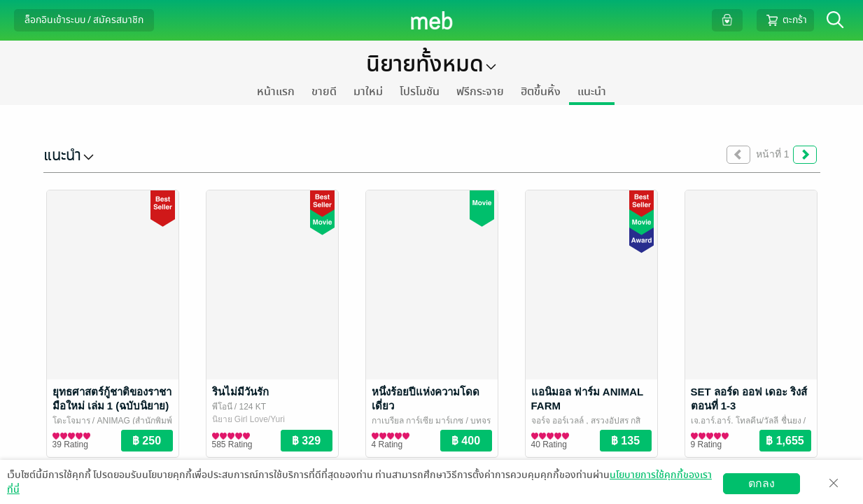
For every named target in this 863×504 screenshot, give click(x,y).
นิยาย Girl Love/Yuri (248, 419)
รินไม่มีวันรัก (240, 392)
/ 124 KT (250, 407)
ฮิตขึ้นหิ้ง (541, 92)
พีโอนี (222, 407)
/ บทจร (477, 421)
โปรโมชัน (420, 92)
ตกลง (762, 483)
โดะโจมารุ (71, 421)
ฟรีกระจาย (480, 92)
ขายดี (324, 92)
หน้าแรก (276, 92)
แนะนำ (592, 92)
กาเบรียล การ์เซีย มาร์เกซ (418, 421)
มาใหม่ (368, 92)
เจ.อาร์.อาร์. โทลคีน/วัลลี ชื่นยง (746, 421)
